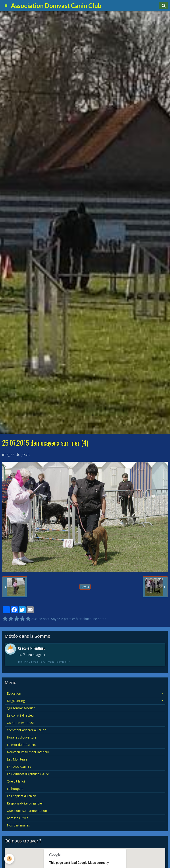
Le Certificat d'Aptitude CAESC (28, 774)
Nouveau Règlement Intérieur (28, 752)
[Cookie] (9, 859)
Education (14, 693)
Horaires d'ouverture (22, 737)
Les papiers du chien (21, 796)
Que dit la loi (16, 781)
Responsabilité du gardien (25, 803)
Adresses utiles (18, 818)
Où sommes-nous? (20, 723)
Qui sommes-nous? (21, 708)
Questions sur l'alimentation (27, 811)
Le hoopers (15, 789)
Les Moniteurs (17, 759)
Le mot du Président (21, 745)
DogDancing (16, 701)
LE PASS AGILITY (19, 767)
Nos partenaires (18, 825)
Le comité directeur (21, 715)
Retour (85, 587)
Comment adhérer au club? (26, 730)
